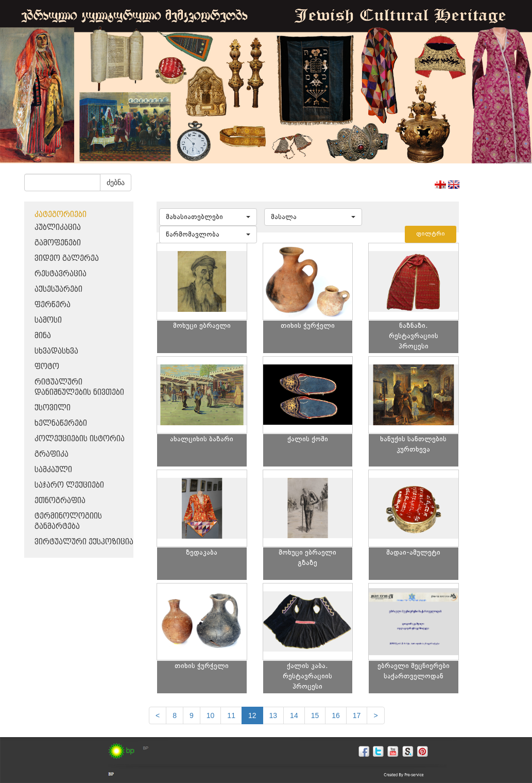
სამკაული (53, 470)
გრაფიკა (52, 454)
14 (294, 715)
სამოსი (48, 320)
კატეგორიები (61, 215)
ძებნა (116, 182)
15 (315, 715)
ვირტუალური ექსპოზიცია (84, 542)
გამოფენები (58, 243)
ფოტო (47, 367)
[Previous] (158, 715)
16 (336, 715)
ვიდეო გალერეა (67, 259)
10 (211, 715)
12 (252, 715)
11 (231, 715)
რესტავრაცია (61, 274)
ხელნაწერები (61, 423)
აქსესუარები (58, 289)
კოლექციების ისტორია (80, 439)
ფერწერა (53, 305)
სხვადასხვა (56, 351)
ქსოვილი (53, 408)
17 (357, 715)
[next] (375, 715)
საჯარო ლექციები (69, 485)
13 (273, 715)
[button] (208, 217)
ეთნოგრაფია (60, 501)
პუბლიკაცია (58, 228)
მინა (43, 336)
